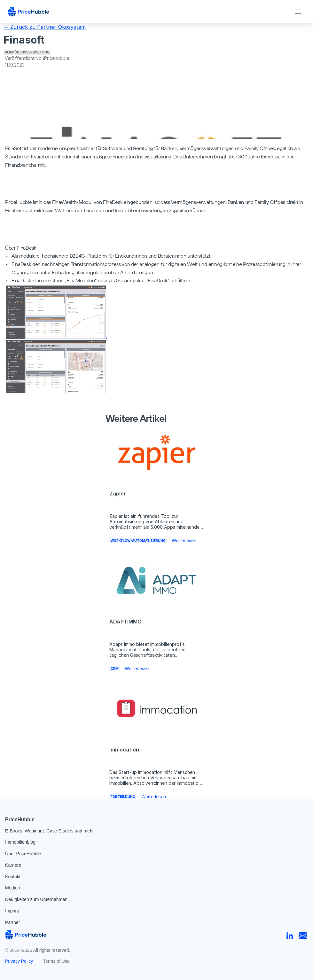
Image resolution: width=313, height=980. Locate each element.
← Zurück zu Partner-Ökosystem (45, 27)
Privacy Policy (19, 961)
